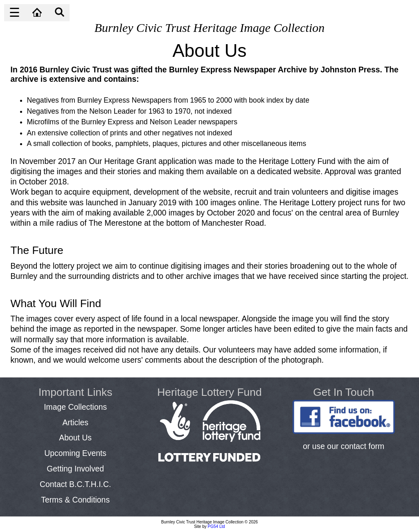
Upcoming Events (75, 453)
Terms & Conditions (75, 500)
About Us (75, 438)
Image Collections (75, 407)
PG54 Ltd (216, 526)
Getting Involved (75, 469)
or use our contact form (344, 446)
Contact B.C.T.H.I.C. (75, 484)
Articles (75, 422)
